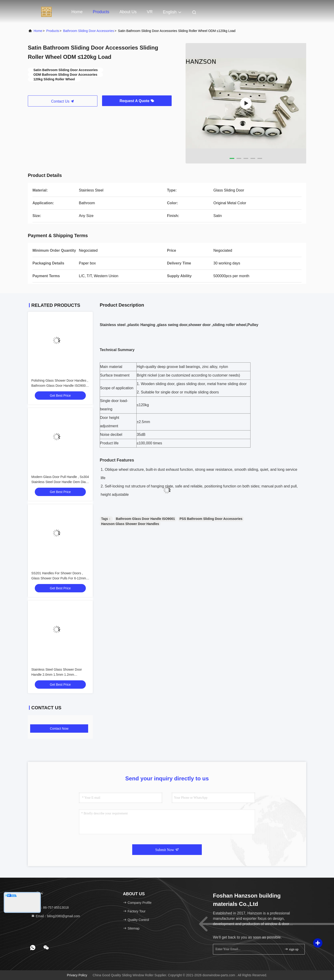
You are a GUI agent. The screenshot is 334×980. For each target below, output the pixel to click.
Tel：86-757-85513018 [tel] (50, 908)
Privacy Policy (77, 975)
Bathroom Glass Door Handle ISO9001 (145, 519)
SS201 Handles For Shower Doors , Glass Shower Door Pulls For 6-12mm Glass (59, 578)
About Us (128, 12)
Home (77, 12)
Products (101, 12)
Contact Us (63, 101)
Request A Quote (137, 101)
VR (150, 12)
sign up (291, 949)
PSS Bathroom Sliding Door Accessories (211, 519)
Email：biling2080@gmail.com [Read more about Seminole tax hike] (56, 916)
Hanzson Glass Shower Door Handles (130, 524)
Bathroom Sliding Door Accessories (88, 31)
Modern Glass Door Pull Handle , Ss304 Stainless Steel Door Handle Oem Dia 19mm (60, 482)
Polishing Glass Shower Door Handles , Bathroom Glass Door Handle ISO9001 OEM (60, 386)
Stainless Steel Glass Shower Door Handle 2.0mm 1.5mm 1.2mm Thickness (57, 675)
